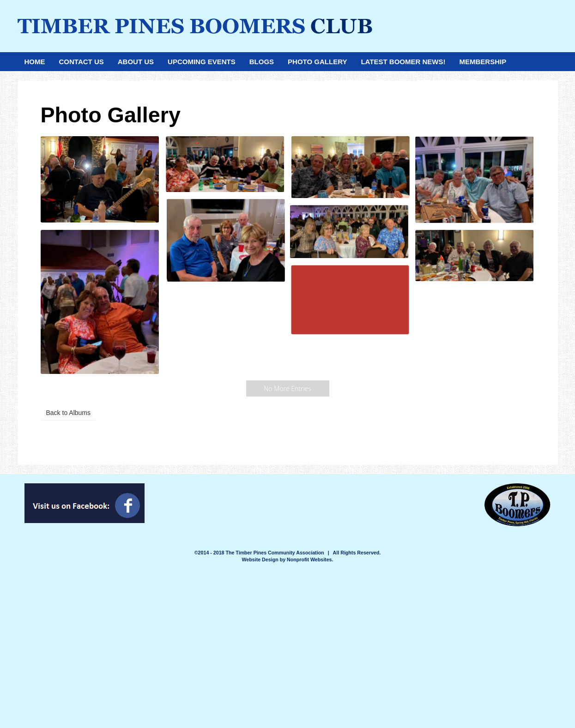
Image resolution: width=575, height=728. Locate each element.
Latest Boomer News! (403, 62)
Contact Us (82, 62)
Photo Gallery (317, 62)
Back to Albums (69, 413)
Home (35, 62)
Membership (483, 62)
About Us (136, 62)
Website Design (261, 560)
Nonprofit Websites (309, 560)
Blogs (262, 62)
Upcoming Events (202, 62)
